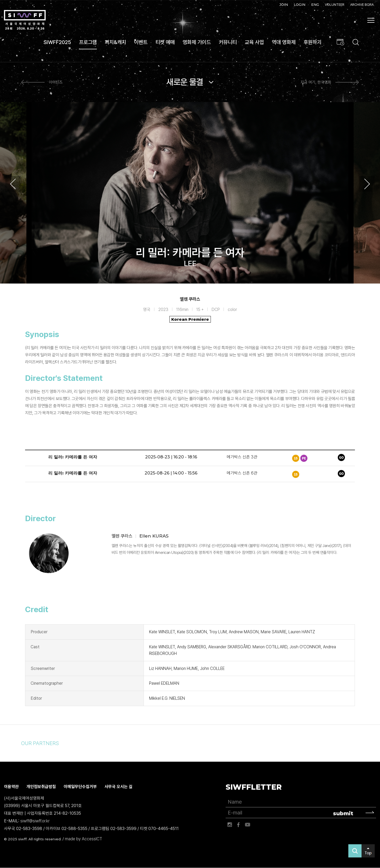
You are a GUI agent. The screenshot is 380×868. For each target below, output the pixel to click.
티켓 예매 (165, 42)
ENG (315, 4)
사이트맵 (371, 20)
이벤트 (141, 42)
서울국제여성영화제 (25, 20)
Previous (13, 184)
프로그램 (88, 42)
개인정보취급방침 (41, 787)
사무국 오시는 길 (118, 787)
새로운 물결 (185, 82)
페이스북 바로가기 (239, 825)
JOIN (284, 4)
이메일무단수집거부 (80, 787)
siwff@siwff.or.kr (35, 821)
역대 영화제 (284, 42)
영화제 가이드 (197, 42)
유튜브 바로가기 (248, 825)
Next (367, 184)
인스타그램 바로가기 (230, 825)
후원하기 (312, 42)
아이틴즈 (56, 82)
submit (343, 813)
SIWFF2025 (57, 42)
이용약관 (11, 787)
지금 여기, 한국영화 (316, 82)
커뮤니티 (228, 42)
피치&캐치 (115, 42)
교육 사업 (254, 42)
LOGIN (300, 4)
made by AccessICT (84, 839)
